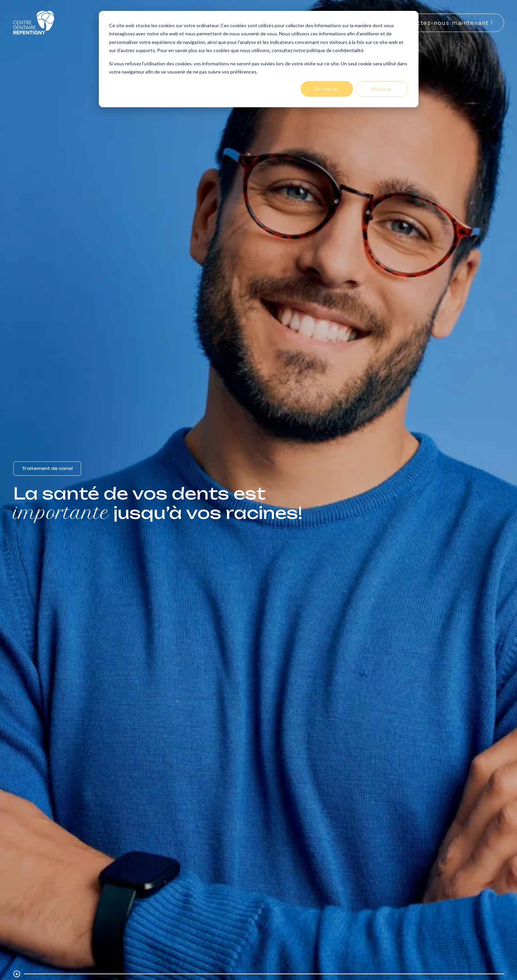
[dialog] (259, 59)
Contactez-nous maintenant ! (446, 23)
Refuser (382, 89)
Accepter (327, 89)
